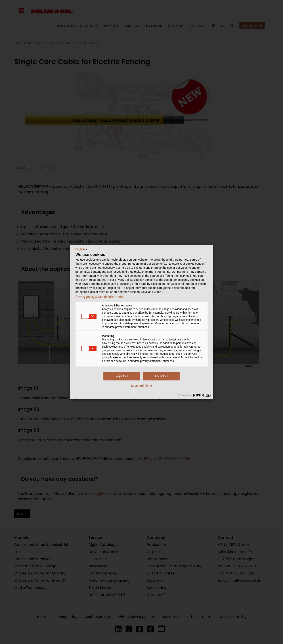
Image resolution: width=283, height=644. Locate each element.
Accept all (161, 376)
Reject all (122, 376)
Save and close (142, 386)
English (82, 249)
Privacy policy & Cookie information (100, 297)
